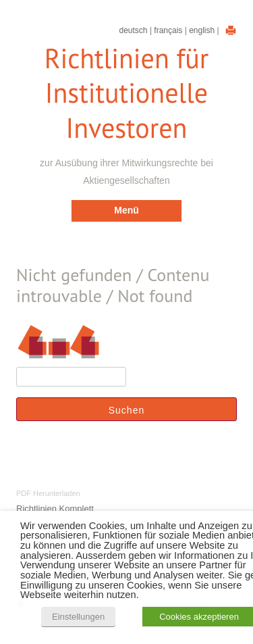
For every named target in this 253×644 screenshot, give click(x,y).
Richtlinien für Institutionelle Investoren (127, 93)
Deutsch (134, 30)
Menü (126, 210)
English (202, 30)
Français (168, 30)
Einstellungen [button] (78, 617)
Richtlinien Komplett (55, 509)
